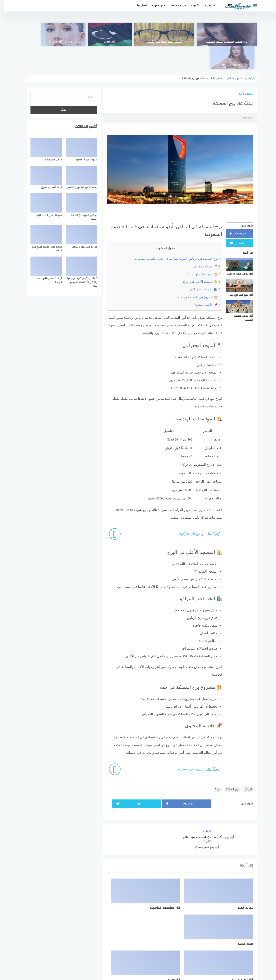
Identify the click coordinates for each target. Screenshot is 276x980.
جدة (213, 766)
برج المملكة (228, 766)
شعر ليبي (138, 42)
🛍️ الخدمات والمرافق (201, 267)
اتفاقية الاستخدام (160, 957)
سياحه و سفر (175, 6)
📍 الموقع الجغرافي (203, 244)
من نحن (114, 957)
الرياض (244, 766)
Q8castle (244, 95)
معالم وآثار (242, 71)
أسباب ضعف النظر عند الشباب (184, 42)
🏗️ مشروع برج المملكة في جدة (195, 274)
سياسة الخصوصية (134, 957)
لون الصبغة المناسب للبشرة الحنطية (231, 40)
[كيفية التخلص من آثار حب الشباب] (91, 34)
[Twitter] (138, 944)
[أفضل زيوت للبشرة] (45, 34)
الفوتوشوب (155, 6)
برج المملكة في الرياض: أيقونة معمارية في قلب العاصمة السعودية (174, 236)
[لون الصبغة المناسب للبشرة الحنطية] (231, 34)
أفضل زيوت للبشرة (45, 42)
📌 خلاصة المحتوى (203, 282)
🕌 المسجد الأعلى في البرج (198, 259)
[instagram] (125, 944)
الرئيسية (206, 6)
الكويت (192, 6)
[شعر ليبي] (138, 34)
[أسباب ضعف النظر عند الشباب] (184, 34)
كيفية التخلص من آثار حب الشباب (92, 42)
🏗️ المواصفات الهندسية (200, 251)
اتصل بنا (138, 6)
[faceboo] (151, 944)
